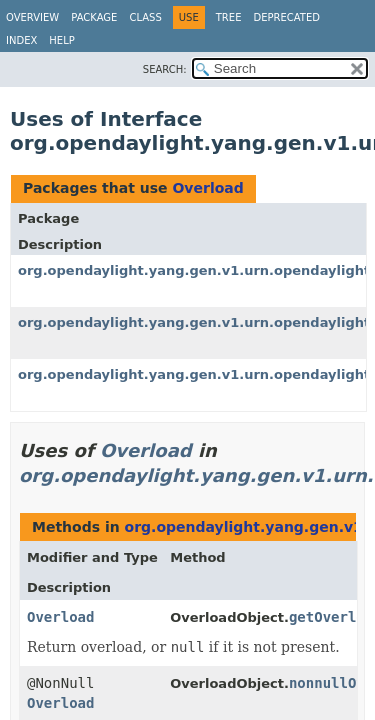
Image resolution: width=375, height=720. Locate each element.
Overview (32, 17)
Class (145, 17)
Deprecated (286, 17)
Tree (229, 17)
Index (21, 40)
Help (61, 40)
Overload (207, 188)
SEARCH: (165, 69)
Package (94, 17)
